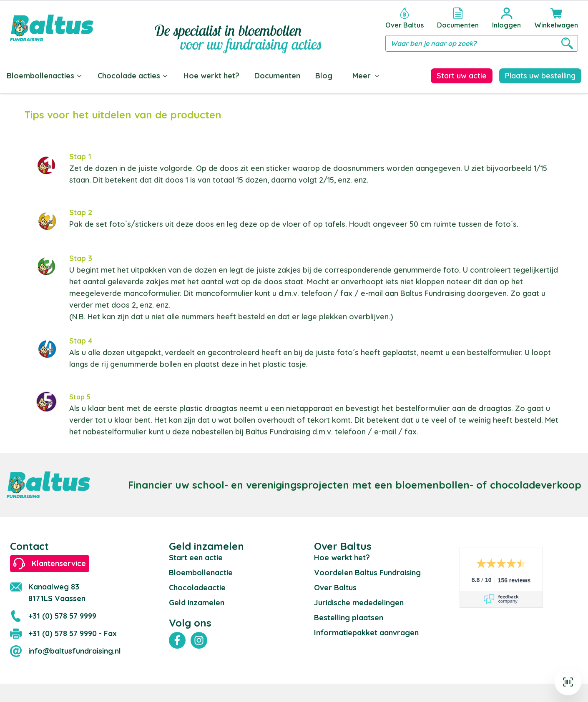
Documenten (277, 76)
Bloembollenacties (45, 76)
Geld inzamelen (197, 601)
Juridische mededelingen (359, 601)
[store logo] (52, 28)
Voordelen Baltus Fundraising (367, 571)
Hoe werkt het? (211, 76)
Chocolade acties (133, 76)
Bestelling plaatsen (349, 616)
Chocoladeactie (197, 586)
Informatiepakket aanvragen (366, 631)
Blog (324, 76)
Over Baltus (335, 586)
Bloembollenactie (201, 571)
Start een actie (196, 556)
